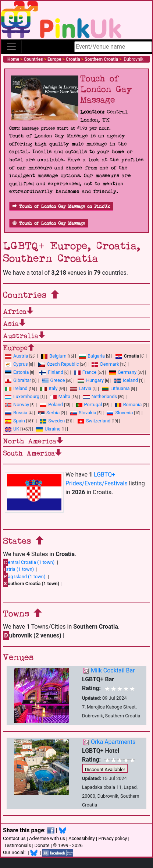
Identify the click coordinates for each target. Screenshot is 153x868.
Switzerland (94, 421)
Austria (17, 356)
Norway (17, 405)
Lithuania (116, 388)
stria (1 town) (18, 569)
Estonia (17, 372)
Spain (15, 421)
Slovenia (120, 413)
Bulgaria (92, 356)
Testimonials (17, 845)
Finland (51, 372)
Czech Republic (58, 364)
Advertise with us (47, 838)
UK (12, 429)
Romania (128, 405)
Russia (16, 413)
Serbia (49, 413)
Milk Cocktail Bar (113, 670)
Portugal (89, 405)
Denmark (105, 364)
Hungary (91, 380)
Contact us (14, 838)
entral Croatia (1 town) (29, 562)
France (85, 372)
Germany (123, 372)
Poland (51, 405)
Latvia (81, 388)
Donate (42, 845)
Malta (60, 396)
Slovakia (83, 413)
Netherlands (100, 396)
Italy (49, 388)
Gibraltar (18, 380)
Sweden (52, 421)
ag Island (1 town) (24, 576)
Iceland (126, 380)
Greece (54, 380)
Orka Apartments (113, 742)
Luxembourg (22, 396)
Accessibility (82, 838)
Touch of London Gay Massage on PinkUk (61, 206)
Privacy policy (113, 838)
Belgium (54, 356)
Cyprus (16, 364)
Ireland (16, 388)
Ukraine (48, 429)
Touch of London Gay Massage (49, 223)
